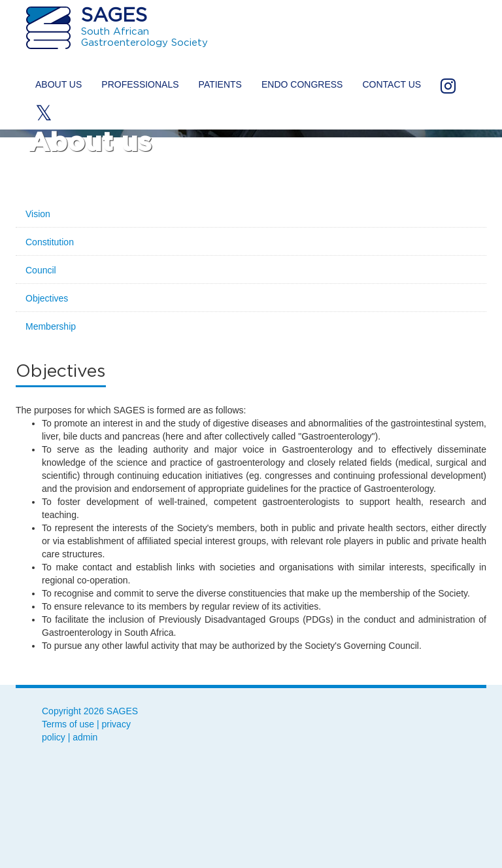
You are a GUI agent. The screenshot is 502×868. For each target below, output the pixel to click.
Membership (51, 326)
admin (85, 737)
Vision (38, 214)
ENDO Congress (302, 84)
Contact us (392, 84)
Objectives (47, 298)
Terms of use (68, 724)
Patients (220, 84)
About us (59, 84)
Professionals (140, 84)
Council (41, 270)
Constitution (50, 242)
